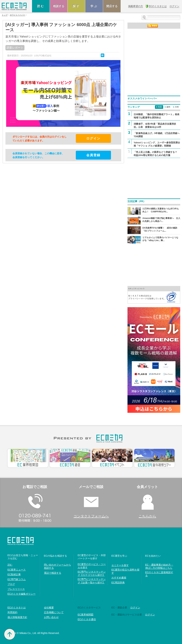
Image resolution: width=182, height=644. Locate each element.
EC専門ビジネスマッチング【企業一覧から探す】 (92, 581)
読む (41, 6)
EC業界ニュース (17, 570)
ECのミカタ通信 (87, 619)
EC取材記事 (14, 574)
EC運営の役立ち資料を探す (125, 571)
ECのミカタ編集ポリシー (22, 594)
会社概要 (49, 608)
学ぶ (94, 6)
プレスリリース (16, 589)
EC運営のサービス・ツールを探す (92, 566)
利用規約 (12, 612)
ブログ (11, 584)
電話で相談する (53, 573)
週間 (168, 107)
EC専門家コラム (17, 579)
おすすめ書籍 (119, 578)
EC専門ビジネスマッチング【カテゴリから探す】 (92, 573)
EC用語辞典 (118, 583)
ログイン (135, 608)
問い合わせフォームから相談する (58, 566)
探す (76, 6)
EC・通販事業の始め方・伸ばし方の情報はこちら (159, 566)
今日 (160, 107)
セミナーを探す (120, 565)
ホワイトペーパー (18, 15)
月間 (177, 107)
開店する (112, 6)
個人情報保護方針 (17, 617)
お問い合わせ (51, 617)
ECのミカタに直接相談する (159, 574)
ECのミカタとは (17, 608)
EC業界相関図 (86, 615)
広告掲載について (54, 612)
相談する (59, 6)
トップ (5, 15)
